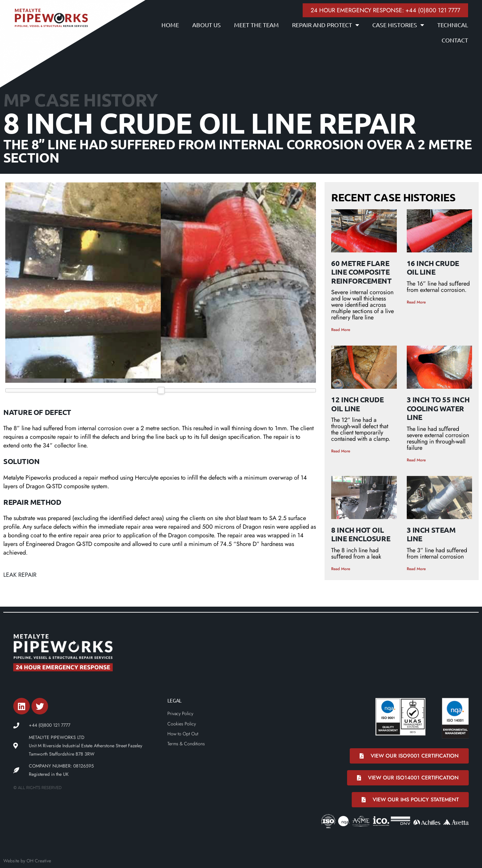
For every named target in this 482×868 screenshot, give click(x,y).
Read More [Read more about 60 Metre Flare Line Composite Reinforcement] (341, 330)
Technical (453, 25)
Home (170, 25)
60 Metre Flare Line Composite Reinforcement (361, 272)
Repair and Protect (326, 25)
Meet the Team (256, 25)
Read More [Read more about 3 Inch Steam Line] (416, 569)
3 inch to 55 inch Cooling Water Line (438, 408)
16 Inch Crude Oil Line (433, 267)
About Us (207, 25)
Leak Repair (20, 575)
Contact (455, 40)
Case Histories (398, 25)
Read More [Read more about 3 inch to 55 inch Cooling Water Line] (416, 460)
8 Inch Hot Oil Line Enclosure (361, 534)
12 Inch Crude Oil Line (357, 404)
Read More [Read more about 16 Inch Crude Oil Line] (416, 302)
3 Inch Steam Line (431, 534)
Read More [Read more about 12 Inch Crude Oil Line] (341, 451)
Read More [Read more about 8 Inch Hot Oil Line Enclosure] (341, 569)
